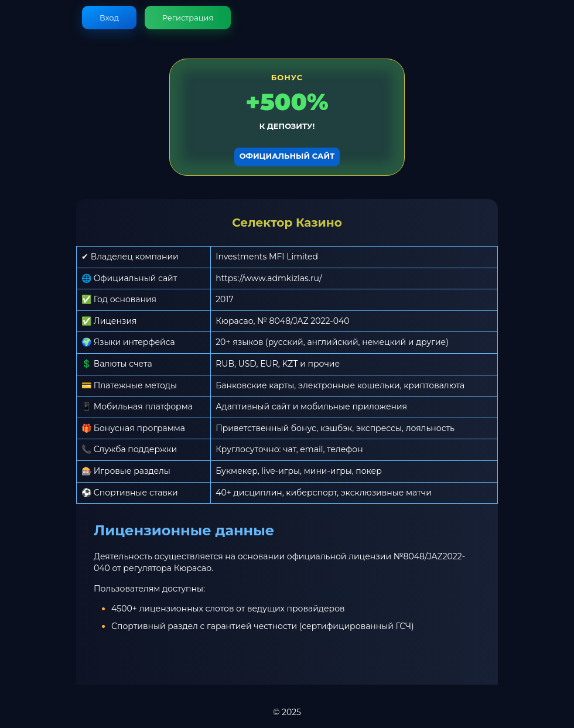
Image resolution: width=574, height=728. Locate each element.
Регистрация (188, 18)
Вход (109, 18)
